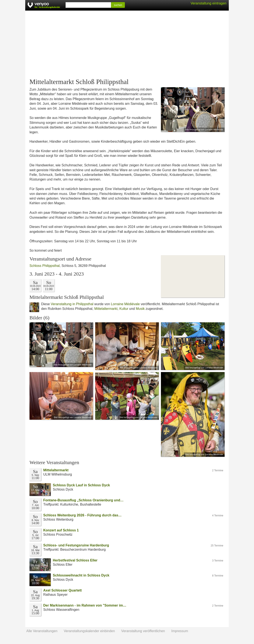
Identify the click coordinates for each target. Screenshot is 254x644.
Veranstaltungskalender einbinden (89, 631)
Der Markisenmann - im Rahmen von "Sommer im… (85, 605)
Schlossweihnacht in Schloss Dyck (81, 575)
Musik (140, 309)
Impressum (180, 631)
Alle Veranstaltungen (42, 631)
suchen (118, 5)
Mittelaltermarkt (106, 309)
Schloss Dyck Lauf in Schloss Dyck (81, 485)
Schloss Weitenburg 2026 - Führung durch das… (82, 515)
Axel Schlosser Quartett (62, 590)
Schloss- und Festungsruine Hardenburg (76, 545)
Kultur (124, 309)
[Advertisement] (127, 44)
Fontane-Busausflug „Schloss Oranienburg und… (83, 500)
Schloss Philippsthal (45, 266)
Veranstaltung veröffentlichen (143, 631)
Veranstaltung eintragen (209, 3)
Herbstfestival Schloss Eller (75, 560)
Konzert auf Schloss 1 (61, 530)
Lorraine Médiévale (125, 304)
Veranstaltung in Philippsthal (72, 304)
